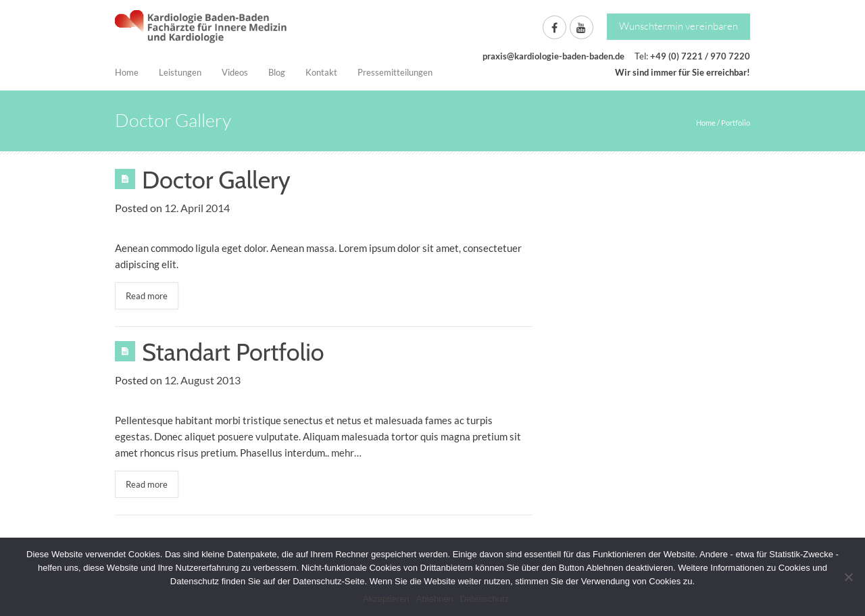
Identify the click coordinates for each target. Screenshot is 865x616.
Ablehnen (435, 599)
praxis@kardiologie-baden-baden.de (553, 56)
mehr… (346, 453)
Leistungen (180, 72)
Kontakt (321, 72)
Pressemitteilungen (395, 72)
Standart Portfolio (233, 352)
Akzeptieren (386, 599)
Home (127, 72)
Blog (277, 72)
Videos (235, 72)
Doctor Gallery (216, 180)
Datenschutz (485, 599)
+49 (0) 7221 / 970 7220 (700, 56)
